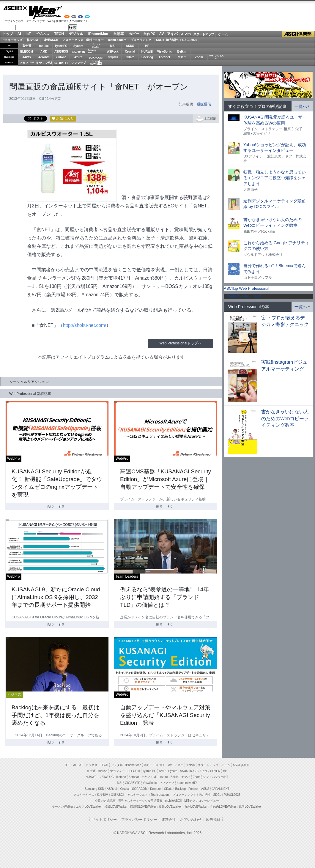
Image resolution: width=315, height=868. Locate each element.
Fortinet (164, 57)
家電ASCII (51, 40)
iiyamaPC (61, 46)
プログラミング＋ (184, 795)
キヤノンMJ (44, 63)
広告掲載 (213, 820)
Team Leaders (160, 795)
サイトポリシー (104, 820)
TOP (67, 765)
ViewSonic (165, 52)
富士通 (27, 46)
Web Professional (45, 12)
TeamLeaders (117, 40)
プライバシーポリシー (139, 820)
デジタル (76, 34)
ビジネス (42, 34)
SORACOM (140, 789)
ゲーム (223, 34)
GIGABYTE (78, 52)
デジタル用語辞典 (151, 801)
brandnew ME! (96, 63)
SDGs (160, 40)
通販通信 (204, 104)
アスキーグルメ (73, 40)
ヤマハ (182, 57)
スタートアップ (204, 34)
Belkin (182, 52)
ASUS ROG (61, 52)
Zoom (199, 57)
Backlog (147, 57)
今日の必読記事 (105, 801)
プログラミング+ (142, 40)
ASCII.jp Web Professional (247, 288)
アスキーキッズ (12, 40)
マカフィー (27, 63)
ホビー (134, 34)
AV (162, 34)
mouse (44, 46)
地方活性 (172, 40)
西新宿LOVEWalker (143, 807)
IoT (28, 34)
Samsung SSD (94, 789)
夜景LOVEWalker (170, 807)
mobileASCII (174, 801)
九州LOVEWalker (196, 807)
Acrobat (44, 57)
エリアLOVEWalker (89, 807)
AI (19, 34)
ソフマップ (78, 63)
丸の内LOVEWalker (223, 807)
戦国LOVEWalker (250, 807)
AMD (44, 52)
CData (130, 57)
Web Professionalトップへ (180, 343)
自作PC (149, 34)
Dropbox (113, 57)
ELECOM (27, 52)
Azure (78, 57)
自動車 (119, 34)
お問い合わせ (191, 820)
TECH (59, 34)
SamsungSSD (92, 51)
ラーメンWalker (63, 807)
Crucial (130, 52)
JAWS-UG (107, 777)
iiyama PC (149, 771)
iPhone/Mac (98, 34)
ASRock (113, 52)
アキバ (172, 34)
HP (147, 46)
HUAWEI (147, 52)
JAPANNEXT (61, 63)
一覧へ (301, 106)
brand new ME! (187, 783)
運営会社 (168, 820)
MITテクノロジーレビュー (202, 801)
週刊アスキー (95, 40)
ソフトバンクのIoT (216, 57)
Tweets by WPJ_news (243, 296)
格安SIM (32, 40)
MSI (113, 46)
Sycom (78, 46)
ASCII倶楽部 (298, 34)
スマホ (185, 34)
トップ (8, 34)
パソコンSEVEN (96, 46)
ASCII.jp (15, 8)
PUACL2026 (189, 40)
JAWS (26, 57)
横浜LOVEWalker (116, 807)
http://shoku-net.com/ (85, 325)
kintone (61, 57)
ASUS (130, 46)
